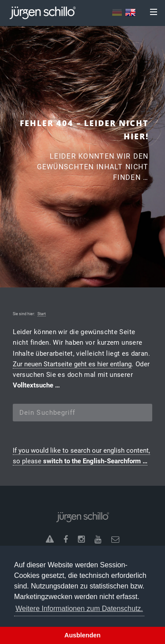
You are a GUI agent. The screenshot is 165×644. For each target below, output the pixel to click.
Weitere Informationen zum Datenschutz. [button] (79, 609)
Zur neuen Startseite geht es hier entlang (72, 364)
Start (42, 314)
